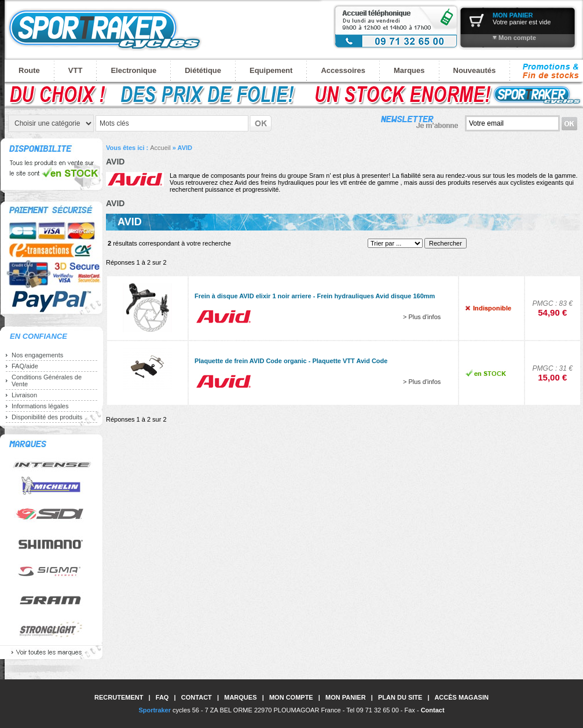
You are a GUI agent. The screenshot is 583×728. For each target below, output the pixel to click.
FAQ (162, 697)
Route (29, 70)
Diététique (203, 70)
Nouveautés (475, 70)
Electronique (133, 70)
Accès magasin (461, 697)
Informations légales (40, 406)
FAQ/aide (25, 366)
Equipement (271, 70)
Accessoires (343, 70)
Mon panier (345, 697)
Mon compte (517, 38)
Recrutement (119, 697)
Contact (197, 697)
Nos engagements (37, 355)
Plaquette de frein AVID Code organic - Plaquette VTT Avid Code (291, 361)
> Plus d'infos (422, 317)
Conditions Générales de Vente (47, 381)
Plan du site (400, 697)
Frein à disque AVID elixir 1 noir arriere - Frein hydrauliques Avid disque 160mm (315, 296)
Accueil (160, 148)
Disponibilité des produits (47, 417)
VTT (76, 70)
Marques (409, 70)
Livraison (24, 395)
